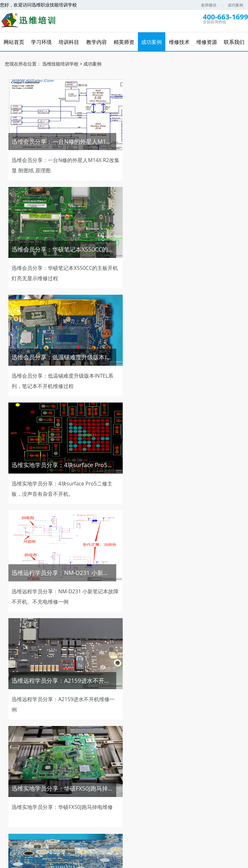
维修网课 (25, 781)
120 (175, 731)
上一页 (51, 731)
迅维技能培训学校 (60, 63)
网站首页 (20, 812)
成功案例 (235, 5)
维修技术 (150, 812)
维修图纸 (223, 781)
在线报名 (176, 812)
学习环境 (46, 812)
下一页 (197, 731)
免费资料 (138, 781)
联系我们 (111, 817)
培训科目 (72, 812)
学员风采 (137, 817)
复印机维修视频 (142, 841)
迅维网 (88, 841)
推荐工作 (195, 781)
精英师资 (98, 812)
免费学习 (53, 781)
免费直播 (110, 781)
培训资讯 (202, 812)
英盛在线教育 (174, 841)
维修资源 (228, 812)
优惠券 (166, 781)
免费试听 (82, 781)
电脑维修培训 (110, 841)
